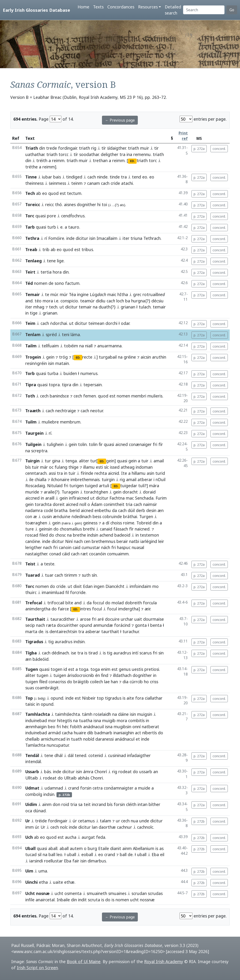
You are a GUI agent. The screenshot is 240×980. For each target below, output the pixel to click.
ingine (83, 294)
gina (56, 461)
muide (144, 788)
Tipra (31, 385)
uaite (58, 882)
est (63, 193)
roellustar (53, 861)
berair (122, 541)
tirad (93, 653)
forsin (86, 788)
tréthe (32, 167)
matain (62, 363)
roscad (32, 535)
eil (162, 854)
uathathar (35, 154)
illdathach (122, 675)
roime (129, 523)
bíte (69, 603)
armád (54, 733)
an (156, 772)
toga (84, 669)
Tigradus (34, 642)
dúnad (39, 811)
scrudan (139, 893)
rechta (101, 473)
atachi (127, 183)
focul (97, 609)
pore (51, 216)
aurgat (88, 837)
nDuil (161, 479)
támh (87, 714)
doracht (130, 492)
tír (104, 148)
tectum (74, 193)
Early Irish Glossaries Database (36, 10)
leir (161, 541)
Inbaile (63, 900)
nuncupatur (58, 745)
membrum (70, 422)
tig (51, 642)
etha (43, 882)
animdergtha (38, 609)
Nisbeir (89, 698)
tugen (42, 675)
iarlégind (149, 541)
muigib (109, 720)
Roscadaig (35, 486)
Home (83, 7)
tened (81, 755)
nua (134, 821)
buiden (70, 373)
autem (76, 848)
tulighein (55, 444)
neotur (97, 411)
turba (53, 373)
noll (83, 504)
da (114, 510)
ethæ (69, 882)
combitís (136, 720)
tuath (77, 739)
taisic (30, 704)
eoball (87, 854)
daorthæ (107, 827)
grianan (128, 307)
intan (142, 804)
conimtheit (114, 504)
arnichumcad (53, 739)
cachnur (124, 827)
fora (139, 698)
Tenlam (33, 334)
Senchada (144, 498)
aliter (84, 461)
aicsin (146, 357)
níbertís (150, 733)
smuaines (117, 893)
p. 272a (199, 149)
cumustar (91, 547)
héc (65, 727)
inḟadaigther (139, 755)
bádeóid (41, 659)
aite (130, 698)
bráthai (130, 516)
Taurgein (34, 433)
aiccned (32, 498)
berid (75, 510)
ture (30, 529)
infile (30, 900)
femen (90, 396)
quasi (41, 216)
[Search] (204, 10)
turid (160, 473)
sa (80, 804)
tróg (63, 357)
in (27, 313)
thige (73, 467)
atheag (128, 467)
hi (99, 204)
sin (161, 653)
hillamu (139, 473)
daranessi (105, 739)
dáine (123, 714)
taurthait (110, 631)
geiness (90, 523)
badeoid (122, 535)
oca (29, 811)
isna (97, 720)
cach (92, 177)
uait (138, 619)
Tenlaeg (34, 261)
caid (77, 547)
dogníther (142, 675)
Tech (30, 193)
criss (154, 682)
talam (105, 821)
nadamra (34, 510)
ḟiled (43, 682)
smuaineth (97, 893)
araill (50, 498)
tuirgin (108, 479)
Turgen (146, 516)
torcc (64, 154)
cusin (47, 516)
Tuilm (31, 422)
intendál (33, 761)
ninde (102, 177)
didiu (101, 301)
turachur (131, 631)
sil (40, 854)
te (47, 294)
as (161, 848)
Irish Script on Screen (37, 968)
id (65, 669)
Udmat (32, 788)
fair (76, 861)
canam (94, 183)
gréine (130, 357)
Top (29, 698)
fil (67, 592)
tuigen (60, 675)
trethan (100, 160)
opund (86, 625)
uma (43, 871)
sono (59, 283)
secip (30, 625)
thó (58, 204)
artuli (104, 486)
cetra (98, 788)
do (56, 529)
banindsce (59, 396)
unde (144, 821)
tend (137, 177)
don (56, 804)
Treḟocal (34, 603)
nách (106, 547)
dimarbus (97, 861)
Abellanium (144, 848)
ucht (59, 893)
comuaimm (118, 554)
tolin (82, 444)
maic (112, 294)
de (51, 283)
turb (52, 227)
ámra (88, 772)
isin (92, 238)
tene (51, 261)
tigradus (113, 698)
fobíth (76, 727)
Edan (88, 586)
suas (30, 688)
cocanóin (97, 554)
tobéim (71, 346)
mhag (39, 307)
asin (150, 473)
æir (147, 609)
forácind (122, 625)
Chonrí (101, 772)
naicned (142, 529)
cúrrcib (136, 682)
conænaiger (140, 444)
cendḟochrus (73, 216)
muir (145, 148)
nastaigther (36, 554)
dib (90, 733)
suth (86, 575)
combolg (34, 794)
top (100, 698)
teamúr (87, 301)
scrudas (155, 893)
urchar (127, 619)
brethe (79, 535)
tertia (46, 272)
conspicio (69, 301)
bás (47, 772)
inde (70, 238)
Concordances (121, 7)
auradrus (64, 642)
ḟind (105, 675)
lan (95, 827)
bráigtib (81, 682)
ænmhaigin (36, 727)
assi (52, 473)
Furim (161, 498)
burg (92, 848)
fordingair (67, 148)
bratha (61, 510)
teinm (77, 183)
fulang (61, 467)
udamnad (54, 788)
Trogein (33, 357)
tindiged (74, 177)
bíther (154, 804)
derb (141, 510)
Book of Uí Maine (84, 961)
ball (52, 854)
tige (34, 313)
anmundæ (103, 625)
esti (99, 467)
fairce (63, 609)
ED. (132, 161)
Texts (98, 7)
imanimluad (53, 592)
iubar (47, 177)
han (114, 682)
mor (52, 720)
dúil (131, 510)
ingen (99, 586)
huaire (80, 733)
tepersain (93, 385)
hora (57, 272)
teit (87, 804)
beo (52, 727)
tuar (49, 575)
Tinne (31, 177)
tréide (41, 821)
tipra (67, 385)
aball (53, 848)
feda (101, 837)
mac (130, 498)
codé (49, 510)
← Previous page (120, 120)
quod (53, 193)
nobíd (89, 739)
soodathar (89, 154)
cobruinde (112, 516)
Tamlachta (35, 745)
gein (50, 357)
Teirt (30, 272)
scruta (94, 900)
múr (54, 294)
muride (32, 492)
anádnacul (125, 739)
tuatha (86, 720)
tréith (42, 160)
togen (56, 669)
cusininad (117, 755)
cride (115, 183)
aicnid (114, 473)
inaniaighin (124, 733)
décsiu (157, 301)
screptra (39, 451)
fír (161, 444)
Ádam (97, 504)
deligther (110, 154)
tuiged (91, 486)
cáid (66, 554)
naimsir (150, 504)
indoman (144, 467)
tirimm (71, 575)
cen (87, 541)
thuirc (31, 592)
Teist (30, 564)
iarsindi (36, 861)
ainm (47, 804)
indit (82, 900)
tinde (115, 177)
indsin (93, 535)
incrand (99, 804)
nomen (41, 283)
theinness (34, 183)
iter (126, 238)
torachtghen (96, 492)
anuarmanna (109, 346)
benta (156, 625)
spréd (51, 334)
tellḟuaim (50, 346)
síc (106, 467)
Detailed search (173, 10)
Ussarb (32, 772)
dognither (86, 204)
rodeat (125, 772)
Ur (28, 821)
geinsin (46, 529)
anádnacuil (94, 727)
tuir (145, 461)
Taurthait (35, 619)
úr (75, 821)
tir (156, 148)
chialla (41, 479)
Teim (30, 323)
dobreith (133, 603)
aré (101, 619)
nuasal (138, 547)
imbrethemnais (85, 479)
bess (97, 516)
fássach (121, 529)
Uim (29, 871)
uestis (137, 669)
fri (155, 444)
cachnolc (145, 827)
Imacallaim (107, 238)
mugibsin (122, 727)
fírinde (87, 473)
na (95, 307)
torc (153, 160)
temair (85, 307)
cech (44, 396)
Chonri (97, 778)
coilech (96, 682)
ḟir (101, 444)
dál (71, 755)
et (138, 739)
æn (161, 510)
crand (74, 788)
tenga (71, 461)
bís (28, 467)
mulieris (155, 396)
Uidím (31, 804)
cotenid (96, 755)
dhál (58, 755)
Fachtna (117, 498)
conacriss (57, 682)
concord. (219, 149)
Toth (30, 396)
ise (74, 653)
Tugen (32, 669)
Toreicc (33, 204)
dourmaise (154, 619)
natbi (134, 541)
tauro (74, 227)
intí (135, 653)
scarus (146, 653)
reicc (50, 204)
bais (57, 177)
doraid (149, 492)
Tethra (32, 238)
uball (71, 854)
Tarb (30, 227)
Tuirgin (32, 461)
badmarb (103, 733)
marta (31, 631)
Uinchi (32, 882)
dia (126, 682)
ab (39, 193)
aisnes (70, 204)
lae (107, 682)
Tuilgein (33, 444)
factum (72, 283)
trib (46, 249)
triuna (136, 238)
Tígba (31, 653)
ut (62, 307)
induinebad (36, 720)
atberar (145, 479)
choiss (116, 523)
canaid (106, 529)
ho (146, 682)
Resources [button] (148, 7)
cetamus (86, 821)
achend (106, 535)
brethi (89, 529)
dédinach (60, 653)
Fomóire (56, 238)
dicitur (82, 238)
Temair (33, 294)
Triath (32, 148)
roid (65, 804)
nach (78, 541)
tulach (145, 307)
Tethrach (152, 238)
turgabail (108, 357)
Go (232, 10)
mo (156, 586)
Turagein (70, 492)
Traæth (33, 411)
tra (122, 154)
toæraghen (36, 523)
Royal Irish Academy (164, 961)
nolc (64, 827)
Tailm (31, 346)
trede (52, 148)
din (42, 148)
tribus (87, 249)
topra (54, 385)
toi (104, 204)
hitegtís (65, 720)
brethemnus (103, 541)
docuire (112, 619)
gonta (141, 625)
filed (44, 535)
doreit (59, 504)
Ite (124, 473)
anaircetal (45, 900)
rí (46, 238)
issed (115, 467)
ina (129, 154)
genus (125, 669)
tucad (31, 854)
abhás (84, 778)
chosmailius (71, 529)
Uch (29, 837)
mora (48, 301)
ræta (51, 625)
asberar (93, 631)
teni (66, 334)
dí (107, 523)
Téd (29, 283)
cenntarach (36, 473)
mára (154, 486)
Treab (31, 249)
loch (120, 301)
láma (75, 334)
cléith (131, 804)
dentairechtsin (63, 631)
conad (55, 554)
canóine (33, 541)
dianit (116, 848)
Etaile (104, 848)
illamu (89, 467)
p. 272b (199, 821)
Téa (72, 294)
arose (85, 619)
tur (48, 461)
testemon (149, 535)
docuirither (68, 625)
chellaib (32, 739)
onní (137, 727)
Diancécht (115, 586)
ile (31, 479)
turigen (77, 486)
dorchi (111, 323)
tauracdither (63, 619)
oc (51, 467)
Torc (30, 216)
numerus (89, 373)
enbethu (103, 510)
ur (118, 821)
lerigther (34, 547)
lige (60, 261)
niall (89, 346)
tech (53, 307)
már (44, 467)
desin (151, 510)
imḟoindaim (140, 586)
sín (94, 575)
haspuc (124, 547)
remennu (142, 154)
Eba (155, 854)
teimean (96, 323)
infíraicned (79, 498)
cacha (67, 733)
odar (125, 323)
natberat (150, 727)
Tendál (32, 755)
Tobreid (144, 523)
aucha (71, 837)
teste (49, 564)
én (97, 675)
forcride (78, 592)
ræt (84, 554)
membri (139, 396)
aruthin (159, 357)
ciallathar (154, 698)
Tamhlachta (38, 714)
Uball (30, 848)
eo (145, 177)
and (29, 301)
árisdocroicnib (81, 675)
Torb (30, 373)
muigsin (145, 714)
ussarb (146, 772)
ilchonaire (60, 479)
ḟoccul (98, 603)
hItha (123, 294)
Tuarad (33, 575)
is (47, 631)
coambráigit (47, 688)
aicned (122, 444)
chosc (61, 535)
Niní (69, 541)
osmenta (73, 893)
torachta (43, 504)
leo (59, 854)
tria (129, 504)
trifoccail (56, 603)
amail (159, 461)
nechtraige (66, 411)
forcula (150, 603)
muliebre (50, 422)
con (29, 516)
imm (30, 827)
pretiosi (152, 669)
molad (118, 603)
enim (106, 669)
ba (128, 301)
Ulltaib (32, 778)
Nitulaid (55, 486)
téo (38, 301)
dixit (78, 586)
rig (94, 148)
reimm (58, 160)
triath (84, 148)
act (138, 733)
